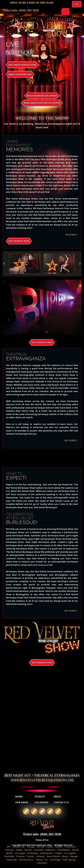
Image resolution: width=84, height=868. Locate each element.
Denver (41, 847)
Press (57, 797)
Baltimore (50, 850)
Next (80, 264)
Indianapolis (46, 853)
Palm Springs (69, 860)
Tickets (40, 797)
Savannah (12, 860)
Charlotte (39, 850)
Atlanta (59, 847)
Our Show (22, 803)
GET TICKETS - (71, 440)
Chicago (31, 847)
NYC (9, 847)
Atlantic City (19, 847)
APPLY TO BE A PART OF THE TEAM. (35, 3)
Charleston (70, 847)
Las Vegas (20, 853)
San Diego (55, 860)
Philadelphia (64, 850)
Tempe (58, 853)
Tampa (39, 860)
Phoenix (20, 856)
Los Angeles (70, 853)
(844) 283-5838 (29, 10)
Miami (65, 856)
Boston (28, 850)
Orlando (40, 856)
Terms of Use (42, 840)
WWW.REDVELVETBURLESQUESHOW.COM (42, 780)
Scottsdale (33, 853)
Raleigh (74, 856)
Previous (4, 264)
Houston (10, 850)
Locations (41, 803)
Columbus (42, 863)
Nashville (9, 856)
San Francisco (26, 860)
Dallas (19, 850)
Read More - (72, 235)
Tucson (30, 856)
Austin (50, 847)
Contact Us (61, 803)
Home (19, 797)
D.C (46, 860)
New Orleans (53, 856)
